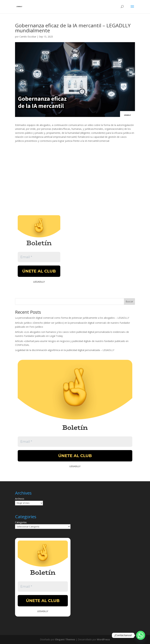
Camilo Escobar (28, 37)
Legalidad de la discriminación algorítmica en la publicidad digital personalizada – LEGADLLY (65, 350)
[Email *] (39, 257)
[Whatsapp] (141, 635)
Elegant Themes (65, 639)
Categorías (21, 522)
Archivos (20, 499)
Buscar (129, 301)
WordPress (103, 639)
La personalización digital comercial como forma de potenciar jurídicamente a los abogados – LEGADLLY (72, 318)
